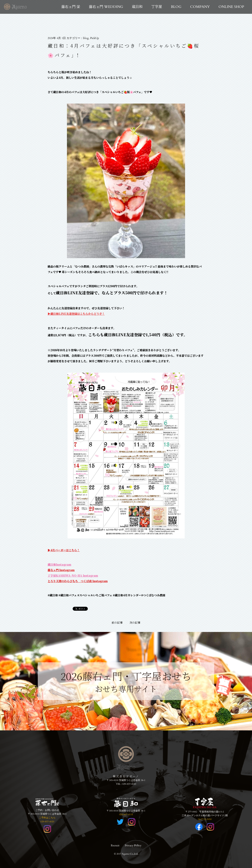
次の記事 (135, 623)
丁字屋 (157, 7)
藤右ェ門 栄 (71, 7)
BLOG (176, 7)
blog (86, 38)
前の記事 (117, 623)
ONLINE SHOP (231, 7)
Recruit (115, 845)
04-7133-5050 (205, 819)
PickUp (94, 38)
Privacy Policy (133, 845)
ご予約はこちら (47, 818)
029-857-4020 (129, 784)
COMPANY (200, 7)
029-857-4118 (126, 814)
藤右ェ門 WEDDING (106, 7)
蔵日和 (137, 7)
